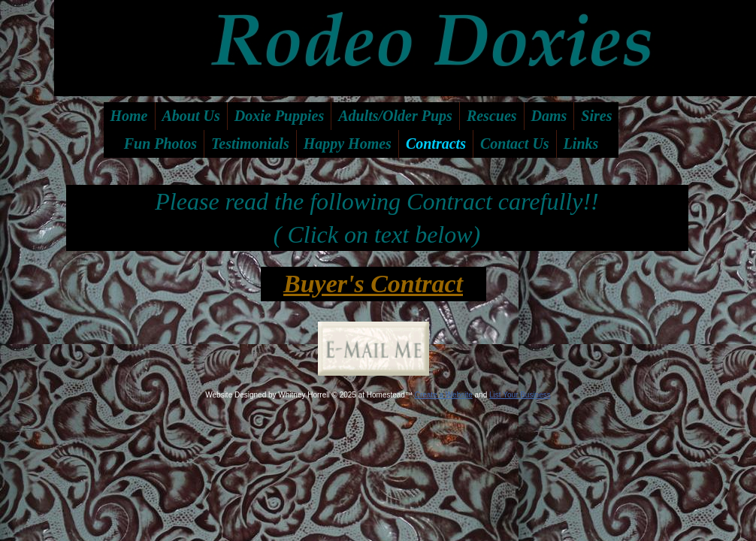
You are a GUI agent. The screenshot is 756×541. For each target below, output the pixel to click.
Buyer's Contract (373, 284)
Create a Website (444, 395)
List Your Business (520, 395)
